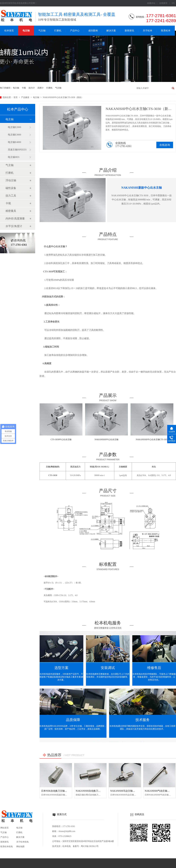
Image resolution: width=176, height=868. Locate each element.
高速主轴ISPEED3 (17, 150)
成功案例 (93, 31)
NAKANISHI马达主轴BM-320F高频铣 (130, 791)
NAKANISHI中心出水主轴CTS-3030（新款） (63, 97)
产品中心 (75, 31)
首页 (16, 97)
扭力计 (32, 88)
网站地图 (20, 847)
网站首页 (5, 828)
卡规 (24, 88)
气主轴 (42, 31)
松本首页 (9, 31)
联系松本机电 (7, 847)
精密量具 (11, 211)
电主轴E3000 (15, 135)
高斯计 (40, 88)
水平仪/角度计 (14, 226)
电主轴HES (14, 157)
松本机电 (67, 846)
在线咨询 (165, 145)
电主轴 (26, 31)
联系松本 (166, 31)
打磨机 (58, 31)
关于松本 (148, 31)
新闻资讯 (129, 31)
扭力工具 (11, 196)
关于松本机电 (22, 842)
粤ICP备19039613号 (90, 846)
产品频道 (26, 97)
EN (173, 3)
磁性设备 (11, 188)
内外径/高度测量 (15, 219)
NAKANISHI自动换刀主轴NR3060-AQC (96, 791)
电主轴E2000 (15, 127)
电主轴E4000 (15, 142)
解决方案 (111, 31)
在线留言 (163, 3)
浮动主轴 (11, 180)
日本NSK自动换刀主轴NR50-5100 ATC (61, 791)
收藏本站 (151, 3)
